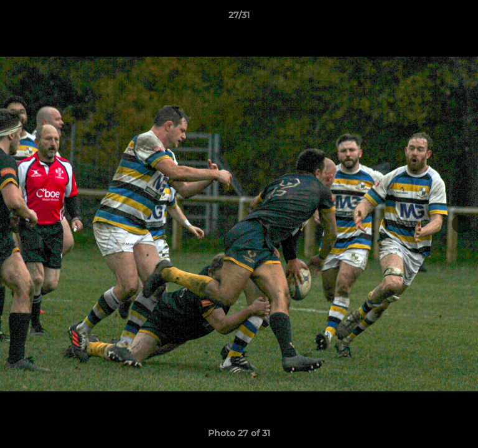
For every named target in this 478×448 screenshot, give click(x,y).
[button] (463, 18)
